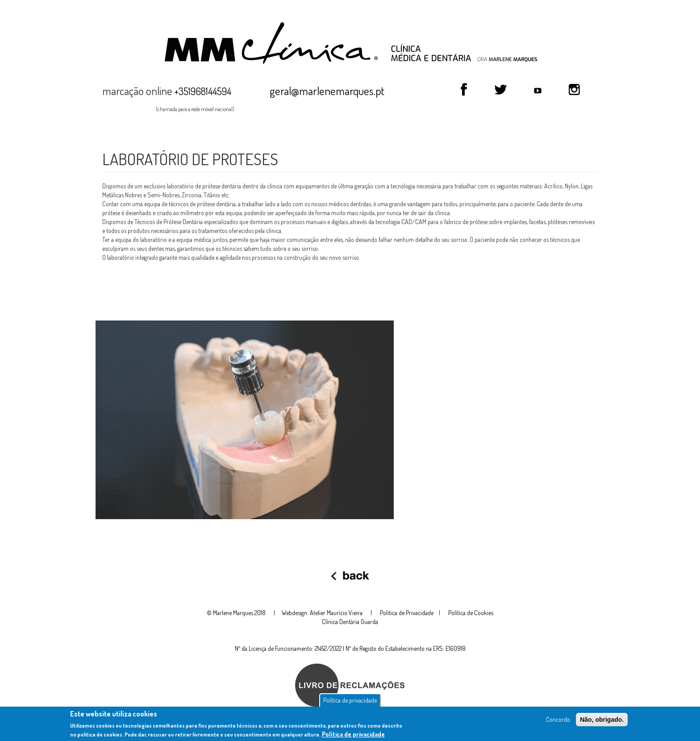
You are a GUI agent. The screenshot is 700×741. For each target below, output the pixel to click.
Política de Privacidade (407, 613)
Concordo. (558, 721)
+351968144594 (203, 91)
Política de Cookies (471, 613)
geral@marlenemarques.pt (327, 91)
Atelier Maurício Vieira (336, 613)
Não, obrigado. (602, 721)
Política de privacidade (350, 701)
